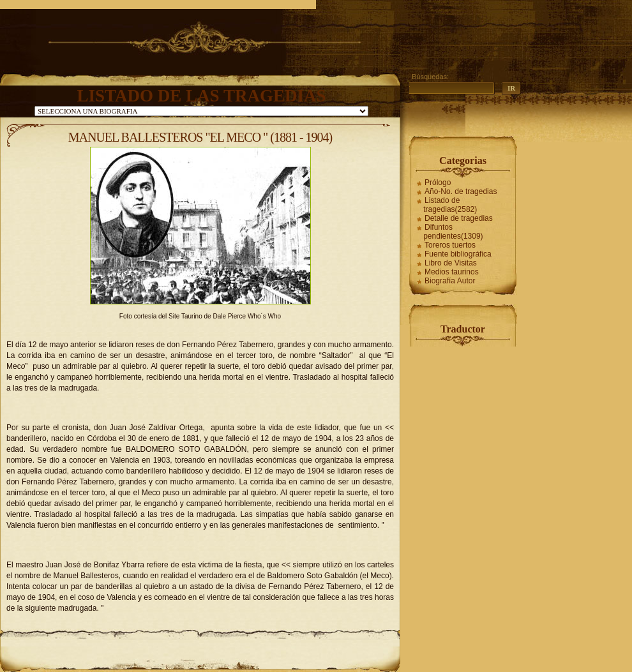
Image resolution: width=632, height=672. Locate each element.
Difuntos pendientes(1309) (453, 232)
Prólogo (438, 183)
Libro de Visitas (451, 263)
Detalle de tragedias (459, 218)
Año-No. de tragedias (461, 191)
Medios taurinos (452, 272)
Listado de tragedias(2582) (450, 205)
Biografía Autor (450, 281)
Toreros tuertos (450, 245)
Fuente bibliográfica (458, 254)
